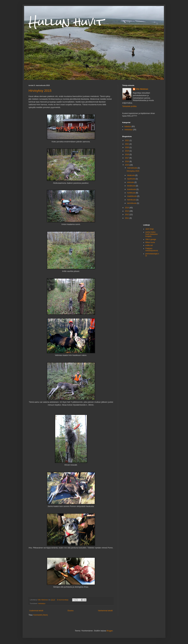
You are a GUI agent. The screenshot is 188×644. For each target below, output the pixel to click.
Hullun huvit (66, 22)
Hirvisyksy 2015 (40, 91)
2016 (127, 161)
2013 (127, 211)
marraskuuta (132, 168)
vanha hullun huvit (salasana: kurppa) (152, 234)
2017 (127, 158)
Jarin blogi (150, 229)
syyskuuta (131, 179)
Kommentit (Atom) (41, 615)
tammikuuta (132, 203)
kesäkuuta (131, 186)
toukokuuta (132, 189)
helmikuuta (132, 200)
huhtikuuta (132, 193)
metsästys (42, 603)
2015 (127, 165)
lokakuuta (131, 175)
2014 (127, 208)
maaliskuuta (132, 196)
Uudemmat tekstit (36, 611)
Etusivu (71, 611)
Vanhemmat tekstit (105, 611)
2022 (127, 140)
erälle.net (149, 245)
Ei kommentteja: (63, 600)
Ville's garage (151, 239)
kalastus (128, 126)
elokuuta (131, 182)
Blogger (110, 631)
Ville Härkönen (142, 89)
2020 (127, 147)
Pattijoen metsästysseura (152, 250)
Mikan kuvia (150, 242)
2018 (127, 154)
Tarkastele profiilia (129, 106)
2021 (127, 144)
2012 (127, 215)
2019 (127, 151)
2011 (127, 218)
